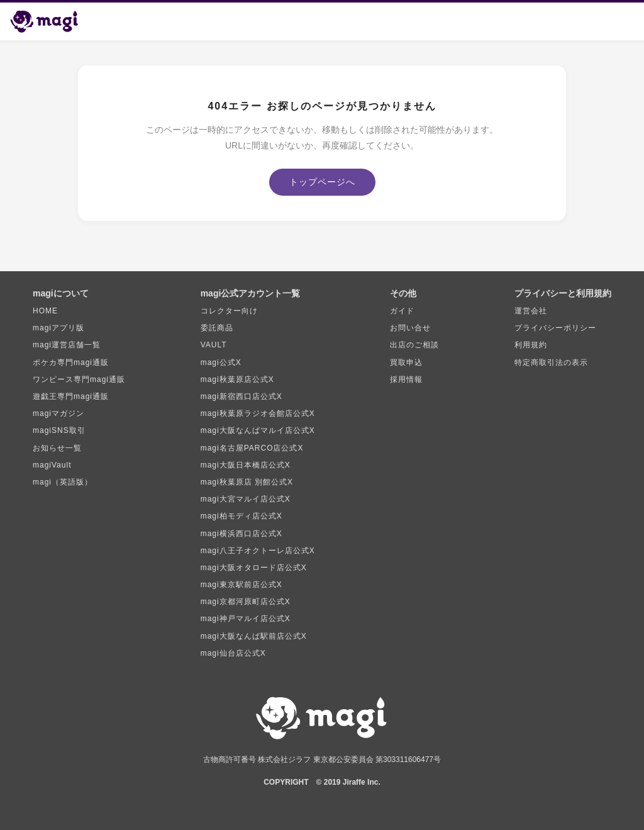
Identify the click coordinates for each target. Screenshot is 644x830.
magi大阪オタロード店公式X (254, 568)
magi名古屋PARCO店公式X (252, 448)
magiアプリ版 (58, 328)
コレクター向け (229, 311)
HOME (45, 311)
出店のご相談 (414, 345)
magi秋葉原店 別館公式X (247, 482)
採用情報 (406, 379)
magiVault (52, 465)
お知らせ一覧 (57, 448)
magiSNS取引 (59, 430)
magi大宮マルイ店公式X (246, 499)
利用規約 (531, 345)
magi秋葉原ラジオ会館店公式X (258, 413)
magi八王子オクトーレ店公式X (258, 551)
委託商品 (217, 328)
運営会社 (531, 311)
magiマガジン (58, 413)
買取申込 (406, 362)
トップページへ (322, 182)
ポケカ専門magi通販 (71, 362)
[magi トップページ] (50, 21)
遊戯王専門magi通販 (71, 396)
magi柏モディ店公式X (241, 516)
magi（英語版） (63, 482)
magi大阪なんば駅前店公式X (254, 636)
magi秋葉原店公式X (237, 379)
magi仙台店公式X (233, 653)
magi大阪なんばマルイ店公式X (258, 430)
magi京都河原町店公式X (246, 602)
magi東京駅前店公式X (241, 585)
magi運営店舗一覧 (67, 345)
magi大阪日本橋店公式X (246, 465)
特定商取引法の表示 (551, 362)
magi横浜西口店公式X (241, 534)
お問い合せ (410, 328)
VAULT (214, 345)
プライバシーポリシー (555, 328)
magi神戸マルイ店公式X (246, 619)
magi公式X (221, 362)
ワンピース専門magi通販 (79, 379)
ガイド (402, 311)
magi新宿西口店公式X (241, 396)
